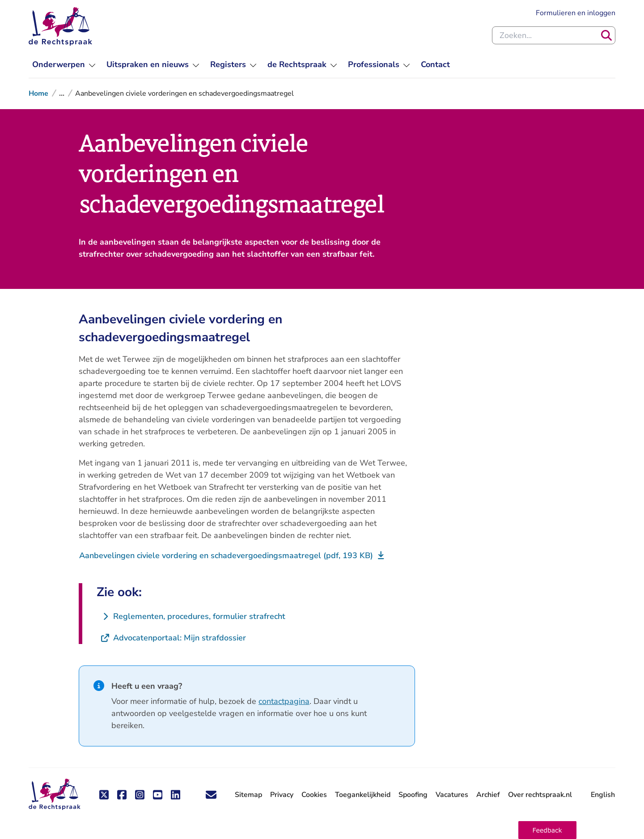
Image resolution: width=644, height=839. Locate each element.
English (603, 795)
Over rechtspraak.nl (540, 795)
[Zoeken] (606, 35)
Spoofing (413, 795)
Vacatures (452, 795)
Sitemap (248, 795)
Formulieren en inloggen (576, 13)
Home (38, 93)
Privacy (282, 795)
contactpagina (284, 701)
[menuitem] (64, 65)
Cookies (314, 795)
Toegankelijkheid (363, 795)
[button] (547, 830)
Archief (488, 795)
